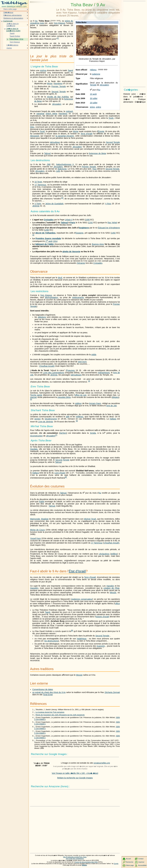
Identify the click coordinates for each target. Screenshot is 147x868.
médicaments (78, 297)
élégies (116, 397)
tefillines (80, 417)
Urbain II (69, 220)
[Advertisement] (43, 9)
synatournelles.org (102, 763)
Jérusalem (104, 85)
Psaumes (71, 370)
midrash (69, 111)
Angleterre (84, 228)
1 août (49, 241)
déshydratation (51, 297)
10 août (93, 94)
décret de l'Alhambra (45, 233)
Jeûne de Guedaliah (54, 204)
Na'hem (63, 433)
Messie (113, 593)
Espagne (79, 233)
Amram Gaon (95, 403)
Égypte (101, 131)
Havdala (34, 449)
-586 (49, 164)
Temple (93, 85)
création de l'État (111, 588)
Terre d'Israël (86, 134)
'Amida (93, 433)
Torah (111, 118)
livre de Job (111, 406)
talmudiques (76, 375)
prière (99, 107)
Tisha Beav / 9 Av (16, 39)
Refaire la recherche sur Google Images (75, 778)
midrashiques (104, 373)
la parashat (65, 136)
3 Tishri (38, 204)
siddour (78, 403)
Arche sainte (37, 395)
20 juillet (94, 103)
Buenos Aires (98, 244)
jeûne (92, 107)
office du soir (81, 395)
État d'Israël (77, 571)
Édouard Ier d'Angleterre (109, 228)
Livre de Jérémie (46, 422)
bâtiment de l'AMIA (45, 244)
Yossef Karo (35, 538)
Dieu (32, 127)
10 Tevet (38, 182)
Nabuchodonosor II (65, 164)
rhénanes (81, 263)
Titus (94, 169)
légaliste (45, 519)
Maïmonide (35, 519)
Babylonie (62, 169)
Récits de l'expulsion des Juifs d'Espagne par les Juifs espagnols (60, 715)
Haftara (113, 419)
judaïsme (96, 74)
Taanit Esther (15, 36)
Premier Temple (59, 86)
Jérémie (36, 206)
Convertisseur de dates (43, 689)
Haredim (110, 586)
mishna (43, 70)
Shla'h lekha (51, 114)
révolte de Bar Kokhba (58, 97)
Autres (9, 48)
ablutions (42, 317)
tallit (68, 417)
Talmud (47, 153)
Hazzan (34, 397)
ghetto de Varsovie (71, 252)
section (38, 419)
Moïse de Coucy (38, 530)
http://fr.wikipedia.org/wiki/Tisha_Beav (75, 857)
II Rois (108, 204)
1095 (88, 220)
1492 (113, 233)
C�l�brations (12, 45)
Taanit (70, 70)
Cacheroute (8, 21)
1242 (91, 223)
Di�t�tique (8, 12)
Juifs (58, 171)
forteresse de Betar (98, 153)
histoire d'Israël (102, 617)
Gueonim (101, 646)
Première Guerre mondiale (48, 238)
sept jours (82, 362)
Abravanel (35, 136)
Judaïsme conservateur (82, 599)
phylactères (104, 554)
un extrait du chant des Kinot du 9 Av (49, 692)
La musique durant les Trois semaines (50, 712)
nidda (94, 355)
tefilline (114, 554)
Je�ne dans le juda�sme (13, 25)
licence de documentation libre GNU (87, 862)
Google (116, 864)
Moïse (50, 84)
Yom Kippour (59, 23)
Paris (73, 223)
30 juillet (94, 98)
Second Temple (59, 92)
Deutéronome (51, 419)
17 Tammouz (40, 185)
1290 (47, 230)
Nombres (58, 84)
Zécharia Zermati (112, 692)
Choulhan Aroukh (47, 366)
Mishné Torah (90, 519)
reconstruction (36, 436)
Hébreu (93, 70)
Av (99, 90)
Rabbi (42, 502)
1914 (55, 241)
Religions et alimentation (13, 18)
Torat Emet (48, 695)
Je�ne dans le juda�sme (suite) (13, 30)
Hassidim (34, 588)
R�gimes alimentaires (13, 15)
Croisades (49, 220)
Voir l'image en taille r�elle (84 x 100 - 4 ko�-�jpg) (75, 773)
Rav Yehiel (112, 223)
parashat (40, 114)
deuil (60, 278)
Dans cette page (10, 9)
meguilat (64, 397)
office (117, 604)
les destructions (51, 641)
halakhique (82, 639)
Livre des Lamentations (54, 373)
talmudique (55, 142)
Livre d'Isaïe (60, 473)
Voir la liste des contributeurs (75, 859)
